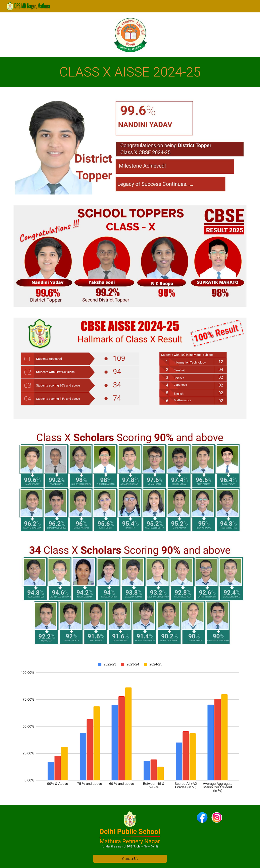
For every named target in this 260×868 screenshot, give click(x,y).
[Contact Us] (130, 859)
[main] (130, 72)
